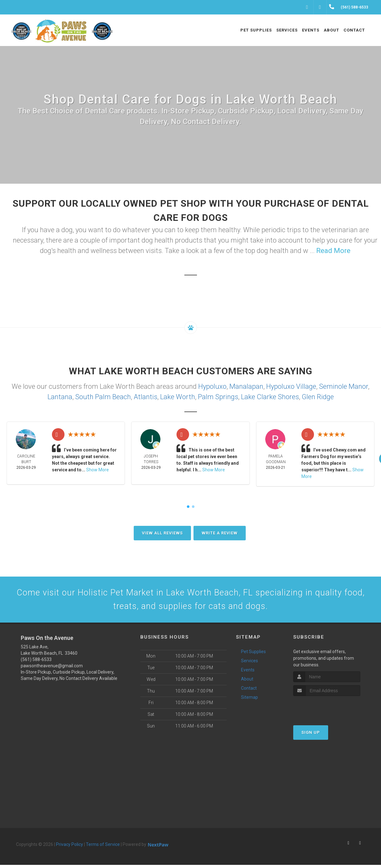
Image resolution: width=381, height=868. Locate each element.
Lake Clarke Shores (270, 397)
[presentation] (327, 711)
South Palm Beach (103, 397)
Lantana (60, 397)
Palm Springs (218, 397)
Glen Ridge (318, 397)
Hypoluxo (212, 386)
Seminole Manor (344, 386)
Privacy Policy (70, 848)
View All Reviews (162, 533)
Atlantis (146, 397)
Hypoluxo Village (291, 386)
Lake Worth (178, 397)
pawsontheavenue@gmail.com (52, 669)
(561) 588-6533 (36, 663)
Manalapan (246, 386)
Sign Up (311, 736)
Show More (98, 470)
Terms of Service (103, 848)
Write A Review (220, 533)
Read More (333, 251)
